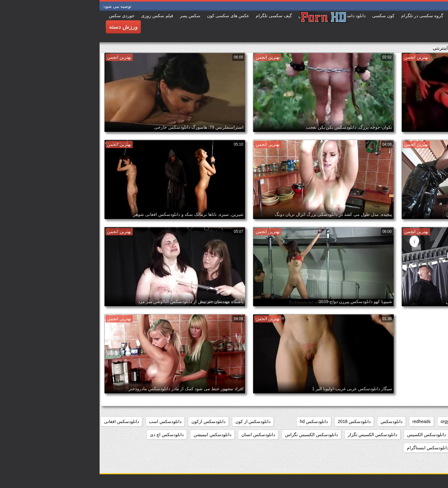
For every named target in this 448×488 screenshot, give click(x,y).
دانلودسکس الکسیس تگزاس (212, 435)
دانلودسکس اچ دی (67, 435)
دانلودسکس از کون (153, 421)
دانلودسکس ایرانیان (422, 448)
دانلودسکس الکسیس (327, 435)
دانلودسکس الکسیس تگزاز (273, 435)
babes (435, 421)
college (411, 421)
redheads (322, 421)
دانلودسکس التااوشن (421, 435)
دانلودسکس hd (214, 421)
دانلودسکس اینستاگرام (328, 448)
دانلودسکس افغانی (22, 421)
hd (362, 421)
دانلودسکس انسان (159, 435)
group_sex (384, 421)
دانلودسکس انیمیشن (113, 435)
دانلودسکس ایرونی (377, 448)
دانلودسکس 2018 (255, 421)
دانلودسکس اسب (66, 421)
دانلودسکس (292, 421)
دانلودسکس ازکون (109, 421)
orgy (345, 421)
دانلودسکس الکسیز (374, 435)
